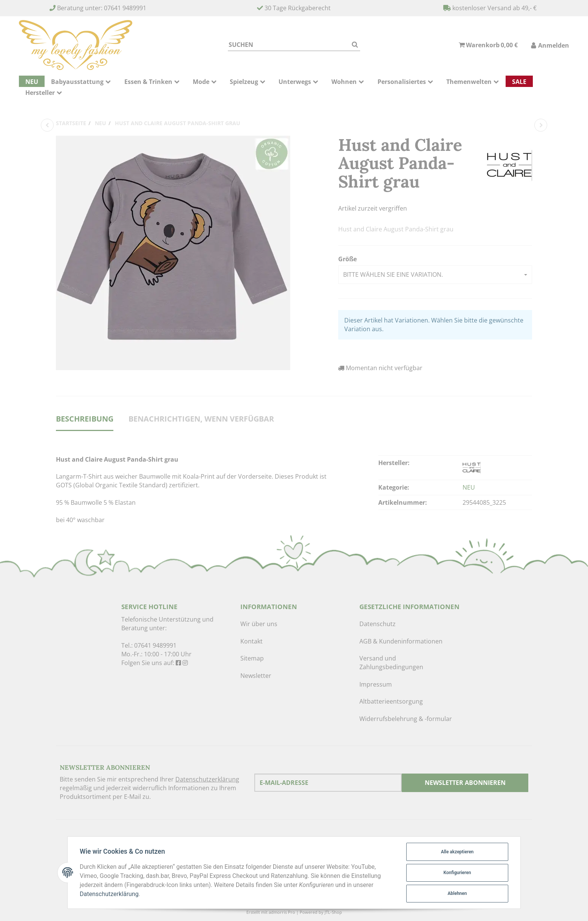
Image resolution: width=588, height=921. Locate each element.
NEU (469, 487)
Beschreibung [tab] (85, 419)
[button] (435, 275)
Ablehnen (457, 893)
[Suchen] (289, 45)
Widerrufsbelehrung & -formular (406, 719)
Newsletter (256, 676)
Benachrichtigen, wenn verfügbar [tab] (201, 419)
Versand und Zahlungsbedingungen (391, 663)
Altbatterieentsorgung (391, 701)
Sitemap (252, 658)
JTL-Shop (333, 912)
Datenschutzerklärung (207, 779)
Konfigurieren (457, 873)
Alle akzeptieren (457, 852)
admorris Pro (282, 912)
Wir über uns (259, 624)
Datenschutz (378, 624)
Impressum (376, 684)
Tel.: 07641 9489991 (149, 645)
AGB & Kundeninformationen (401, 641)
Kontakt (251, 641)
